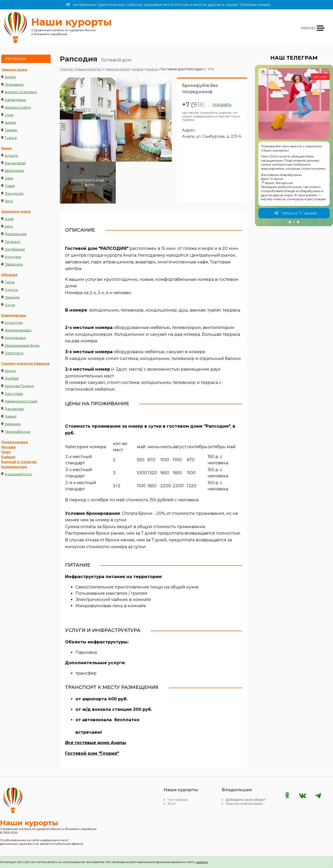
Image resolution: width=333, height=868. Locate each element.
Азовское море (16, 211)
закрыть (202, 862)
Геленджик (14, 84)
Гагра (10, 282)
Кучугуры (13, 257)
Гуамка (11, 416)
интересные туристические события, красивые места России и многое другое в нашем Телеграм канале (168, 5)
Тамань (11, 130)
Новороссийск (18, 107)
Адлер (10, 122)
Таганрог (13, 242)
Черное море (14, 70)
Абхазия (9, 275)
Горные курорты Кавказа (25, 363)
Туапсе (11, 138)
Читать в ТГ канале (295, 213)
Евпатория (14, 171)
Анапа (10, 77)
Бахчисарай (15, 163)
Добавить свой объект (246, 800)
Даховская (14, 409)
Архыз (10, 371)
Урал (6, 452)
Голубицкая (15, 249)
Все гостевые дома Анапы (96, 743)
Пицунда (12, 297)
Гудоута (11, 290)
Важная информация (244, 804)
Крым (7, 148)
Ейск (9, 226)
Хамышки (13, 424)
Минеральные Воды (22, 346)
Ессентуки (14, 323)
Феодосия (14, 194)
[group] (294, 145)
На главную (178, 800)
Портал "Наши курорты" (81, 69)
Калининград (14, 467)
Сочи (9, 115)
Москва (8, 447)
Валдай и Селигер (19, 462)
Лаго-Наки (14, 394)
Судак (10, 186)
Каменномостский (21, 401)
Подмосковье (15, 442)
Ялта (9, 201)
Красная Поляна (19, 386)
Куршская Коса (18, 474)
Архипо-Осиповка (21, 92)
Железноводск (18, 330)
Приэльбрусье (18, 432)
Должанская (16, 234)
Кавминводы (14, 315)
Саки (9, 178)
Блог (172, 804)
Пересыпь (14, 264)
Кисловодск (15, 338)
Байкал (8, 457)
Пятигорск (14, 353)
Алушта (11, 156)
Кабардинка (15, 100)
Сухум (10, 305)
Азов (9, 219)
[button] (290, 222)
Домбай (12, 378)
